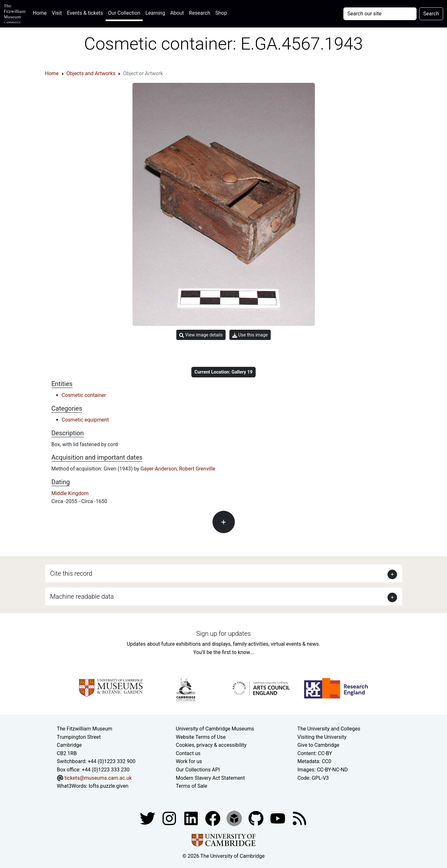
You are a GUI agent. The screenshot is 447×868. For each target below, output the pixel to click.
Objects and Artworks (91, 73)
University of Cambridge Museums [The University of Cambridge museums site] (215, 729)
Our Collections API (198, 770)
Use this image (250, 335)
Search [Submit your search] (431, 14)
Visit (57, 13)
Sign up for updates (223, 634)
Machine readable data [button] (82, 596)
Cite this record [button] (71, 573)
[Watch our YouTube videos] (278, 818)
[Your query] (380, 14)
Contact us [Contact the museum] (188, 753)
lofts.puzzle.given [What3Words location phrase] (108, 786)
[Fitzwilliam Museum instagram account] (170, 818)
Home (41, 12)
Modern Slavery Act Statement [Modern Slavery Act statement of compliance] (211, 778)
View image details (201, 335)
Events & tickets (85, 13)
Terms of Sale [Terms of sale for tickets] (192, 786)
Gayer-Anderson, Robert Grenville (178, 469)
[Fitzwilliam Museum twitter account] (148, 818)
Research (200, 13)
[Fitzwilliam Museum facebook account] (192, 818)
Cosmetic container (84, 395)
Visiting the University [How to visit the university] (322, 737)
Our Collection (124, 13)
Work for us (189, 761)
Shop (221, 13)
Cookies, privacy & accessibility (211, 745)
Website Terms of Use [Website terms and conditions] (201, 737)
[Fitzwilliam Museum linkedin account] (213, 818)
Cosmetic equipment (85, 420)
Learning (155, 13)
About (177, 13)
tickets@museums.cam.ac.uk (98, 778)
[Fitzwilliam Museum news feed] (299, 818)
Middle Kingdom (70, 493)
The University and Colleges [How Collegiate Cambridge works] (329, 729)
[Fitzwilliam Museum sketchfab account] (235, 818)
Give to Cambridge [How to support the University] (319, 745)
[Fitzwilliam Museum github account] (257, 818)
